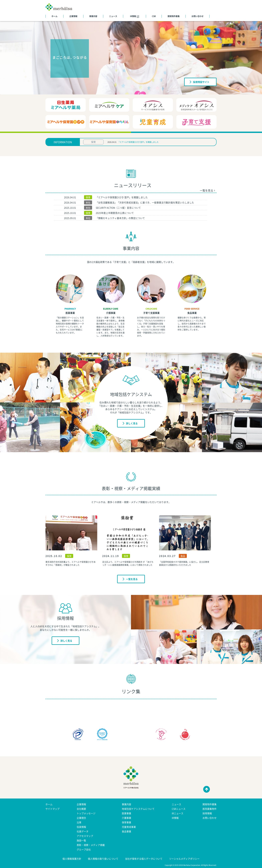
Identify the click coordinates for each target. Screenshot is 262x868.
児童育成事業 (129, 827)
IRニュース (178, 813)
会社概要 (81, 809)
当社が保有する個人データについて (144, 859)
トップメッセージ (86, 813)
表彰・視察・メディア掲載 (91, 845)
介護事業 (111, 313)
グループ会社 (84, 849)
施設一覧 (81, 840)
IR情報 (135, 16)
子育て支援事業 (151, 313)
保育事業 (126, 822)
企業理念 (81, 818)
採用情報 (207, 813)
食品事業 (192, 313)
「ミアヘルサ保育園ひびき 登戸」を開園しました (138, 142)
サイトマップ (52, 809)
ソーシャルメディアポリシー (184, 859)
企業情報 (73, 16)
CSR (154, 16)
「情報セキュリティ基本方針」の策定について (120, 218)
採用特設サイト (200, 82)
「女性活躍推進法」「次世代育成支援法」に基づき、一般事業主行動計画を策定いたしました (145, 202)
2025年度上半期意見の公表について (115, 213)
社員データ (83, 831)
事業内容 (93, 16)
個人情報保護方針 (72, 859)
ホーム (54, 16)
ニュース (113, 16)
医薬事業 (70, 313)
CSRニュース (179, 809)
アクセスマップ (85, 836)
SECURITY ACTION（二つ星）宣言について (118, 208)
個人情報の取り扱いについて (103, 859)
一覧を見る (207, 190)
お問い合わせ (198, 16)
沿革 (79, 822)
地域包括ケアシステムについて (138, 809)
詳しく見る (130, 423)
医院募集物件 (210, 809)
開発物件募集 (174, 16)
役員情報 (81, 827)
